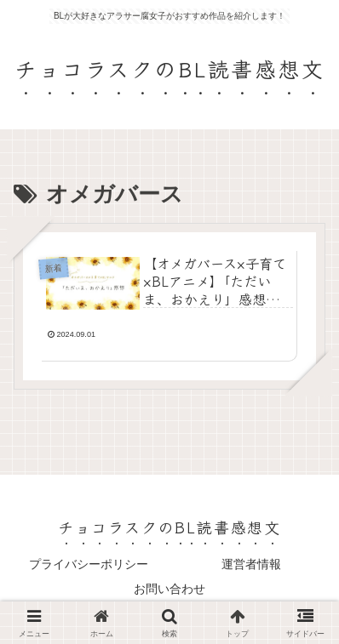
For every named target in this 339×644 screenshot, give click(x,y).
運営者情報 (251, 564)
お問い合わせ (169, 589)
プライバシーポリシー (89, 564)
